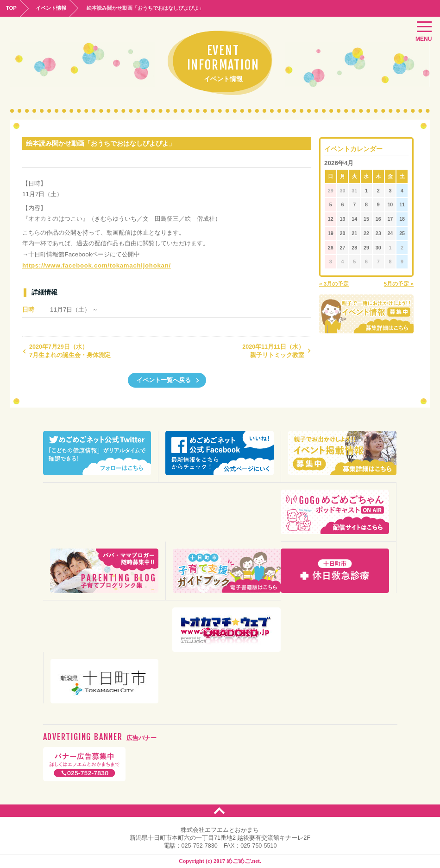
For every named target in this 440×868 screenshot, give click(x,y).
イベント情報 (55, 7)
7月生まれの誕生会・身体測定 (66, 350)
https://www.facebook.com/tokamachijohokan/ (91, 266)
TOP (13, 7)
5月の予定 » (399, 283)
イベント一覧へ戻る (168, 379)
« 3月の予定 (334, 283)
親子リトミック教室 (277, 350)
